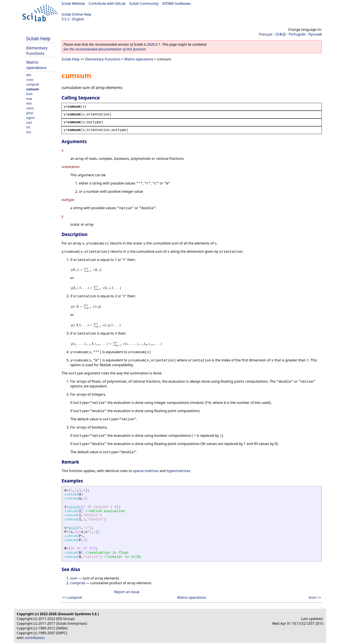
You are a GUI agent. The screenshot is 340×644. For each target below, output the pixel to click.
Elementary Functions (37, 50)
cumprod (33, 84)
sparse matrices (146, 471)
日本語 (281, 34)
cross (30, 80)
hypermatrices (178, 471)
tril (28, 127)
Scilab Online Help (76, 14)
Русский (315, 34)
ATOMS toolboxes (177, 3)
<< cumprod (72, 597)
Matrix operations (36, 65)
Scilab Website (73, 3)
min (29, 103)
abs (29, 75)
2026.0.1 (154, 44)
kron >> (315, 597)
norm (30, 108)
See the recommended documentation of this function (105, 49)
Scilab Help (38, 38)
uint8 (74, 507)
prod (29, 113)
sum (29, 122)
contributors (35, 638)
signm (31, 118)
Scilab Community (144, 3)
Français (266, 34)
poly (73, 528)
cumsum (33, 89)
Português (297, 34)
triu (29, 132)
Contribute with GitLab (107, 3)
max (29, 99)
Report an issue (127, 592)
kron (29, 94)
